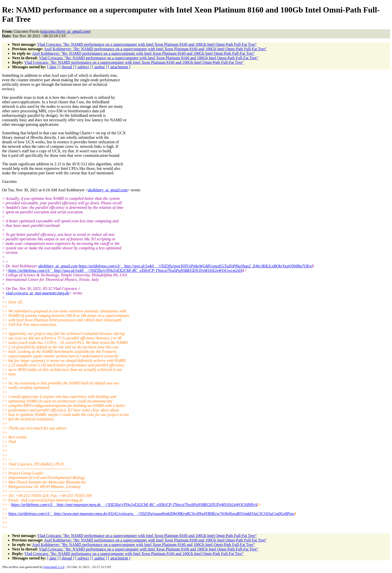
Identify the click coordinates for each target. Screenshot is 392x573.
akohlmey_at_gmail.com (108, 190)
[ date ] (53, 67)
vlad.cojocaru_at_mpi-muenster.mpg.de (37, 293)
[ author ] (100, 67)
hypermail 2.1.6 (54, 567)
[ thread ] (67, 67)
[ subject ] (83, 67)
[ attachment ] (119, 67)
